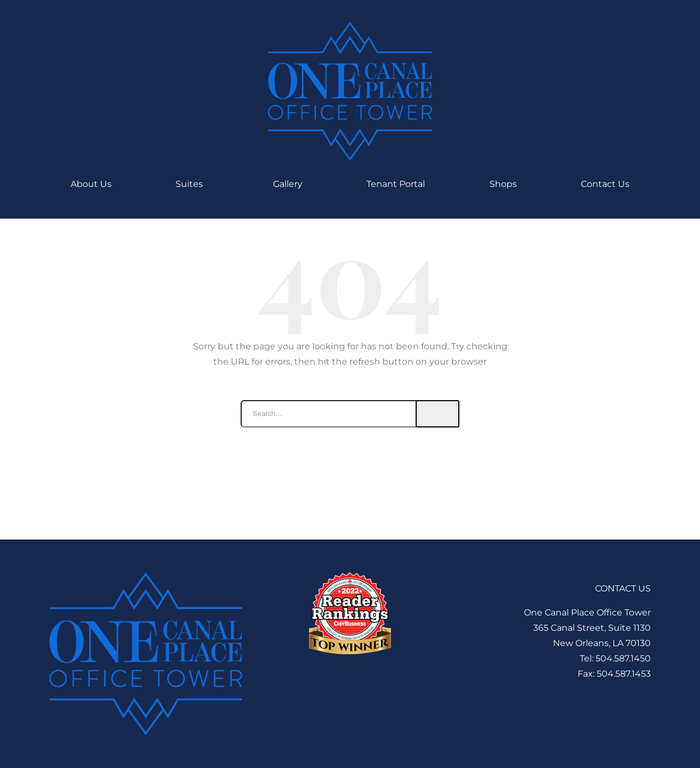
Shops (503, 184)
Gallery (288, 184)
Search (437, 414)
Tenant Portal (396, 184)
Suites (192, 184)
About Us (91, 184)
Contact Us (605, 184)
